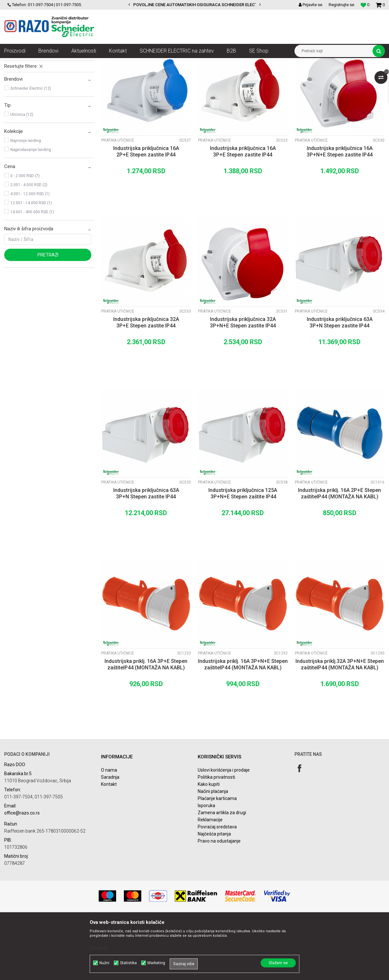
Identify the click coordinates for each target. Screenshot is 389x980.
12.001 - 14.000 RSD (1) (31, 261)
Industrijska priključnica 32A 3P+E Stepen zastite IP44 (146, 380)
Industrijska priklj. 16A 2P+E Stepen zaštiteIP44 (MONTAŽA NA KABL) (339, 551)
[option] (194, 5)
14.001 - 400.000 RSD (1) (32, 270)
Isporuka (206, 864)
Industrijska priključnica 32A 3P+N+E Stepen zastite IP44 (243, 380)
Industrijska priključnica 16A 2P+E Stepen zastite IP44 (146, 210)
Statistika (128, 963)
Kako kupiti (209, 842)
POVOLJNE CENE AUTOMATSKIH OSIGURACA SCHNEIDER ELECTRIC (199, 5)
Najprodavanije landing (31, 208)
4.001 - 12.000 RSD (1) (30, 252)
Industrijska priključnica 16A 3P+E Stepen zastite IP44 (243, 210)
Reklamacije (210, 878)
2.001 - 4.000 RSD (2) (29, 243)
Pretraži (48, 313)
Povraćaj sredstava (217, 885)
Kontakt (109, 842)
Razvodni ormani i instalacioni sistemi (90, 63)
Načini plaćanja (213, 849)
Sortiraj (215, 75)
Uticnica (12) (22, 173)
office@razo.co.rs (22, 871)
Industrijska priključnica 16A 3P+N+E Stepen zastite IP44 (340, 210)
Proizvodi (40, 63)
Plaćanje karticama (217, 856)
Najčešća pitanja (214, 892)
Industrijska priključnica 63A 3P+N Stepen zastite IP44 (340, 380)
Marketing (156, 963)
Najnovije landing (26, 199)
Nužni (104, 963)
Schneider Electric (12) (31, 146)
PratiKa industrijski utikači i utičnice (162, 63)
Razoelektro (15, 63)
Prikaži (317, 75)
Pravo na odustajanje (219, 899)
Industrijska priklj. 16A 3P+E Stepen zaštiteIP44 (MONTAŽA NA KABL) (146, 722)
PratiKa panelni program (33, 109)
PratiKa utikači (22, 100)
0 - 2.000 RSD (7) (25, 234)
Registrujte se (341, 5)
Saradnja (110, 835)
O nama (109, 828)
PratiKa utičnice (25, 91)
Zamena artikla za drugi (222, 871)
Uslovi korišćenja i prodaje (224, 828)
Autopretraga (187, 75)
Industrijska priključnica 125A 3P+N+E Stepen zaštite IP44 (243, 551)
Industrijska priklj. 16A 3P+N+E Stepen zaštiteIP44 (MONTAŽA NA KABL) (243, 722)
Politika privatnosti (216, 835)
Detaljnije (99, 948)
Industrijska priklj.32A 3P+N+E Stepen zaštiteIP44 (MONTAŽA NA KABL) (340, 722)
